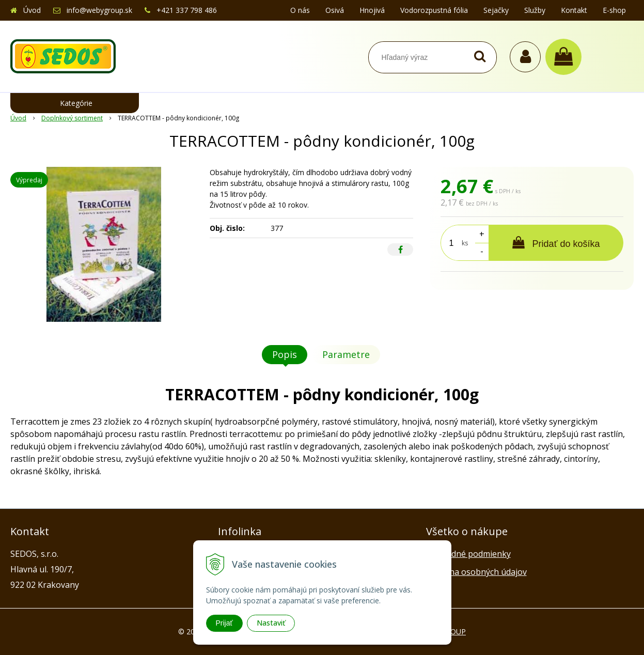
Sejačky (496, 10)
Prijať (224, 623)
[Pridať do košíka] (556, 243)
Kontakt (574, 10)
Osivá (335, 10)
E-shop (614, 10)
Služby (535, 10)
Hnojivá (372, 10)
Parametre (346, 354)
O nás (300, 10)
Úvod (32, 10)
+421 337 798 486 (187, 10)
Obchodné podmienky (468, 554)
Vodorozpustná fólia (434, 10)
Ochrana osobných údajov (476, 572)
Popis (285, 354)
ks (465, 243)
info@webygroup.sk (99, 10)
